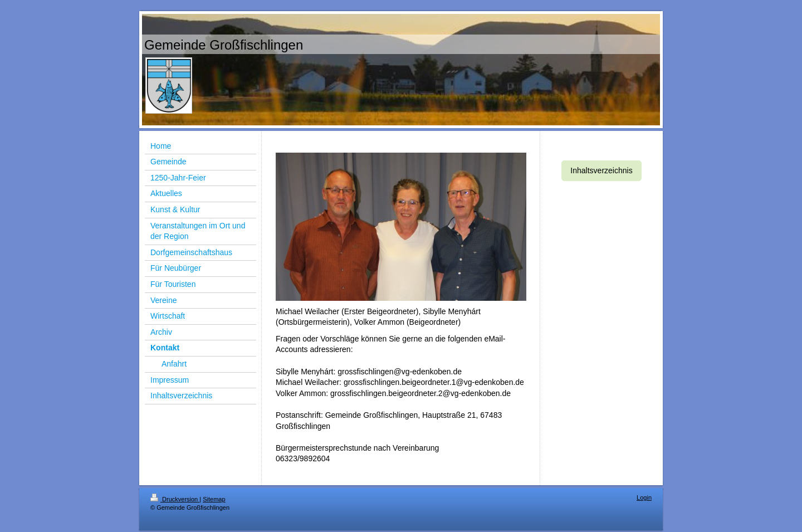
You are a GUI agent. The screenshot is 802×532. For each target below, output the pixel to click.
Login (644, 497)
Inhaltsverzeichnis (601, 170)
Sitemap (214, 499)
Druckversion (175, 499)
